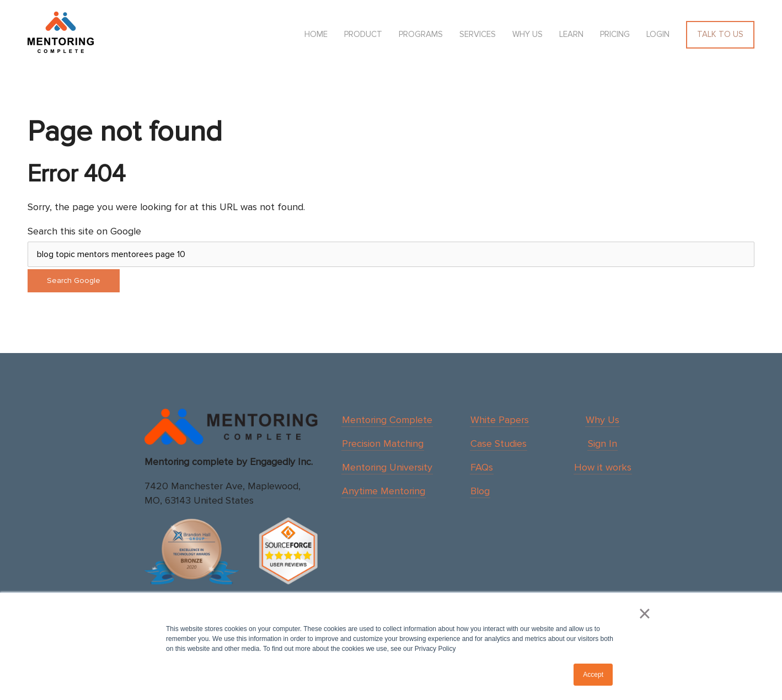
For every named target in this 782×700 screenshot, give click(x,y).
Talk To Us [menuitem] (720, 34)
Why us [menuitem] (527, 34)
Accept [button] (593, 675)
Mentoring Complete (387, 420)
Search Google (74, 280)
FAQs (482, 467)
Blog (480, 491)
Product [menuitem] (363, 34)
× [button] (644, 613)
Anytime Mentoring (384, 491)
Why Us (602, 420)
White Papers (500, 420)
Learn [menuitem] (571, 34)
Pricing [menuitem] (615, 34)
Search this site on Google (84, 231)
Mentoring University (387, 467)
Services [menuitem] (478, 34)
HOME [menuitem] (316, 34)
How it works (603, 467)
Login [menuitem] (658, 34)
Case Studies (499, 443)
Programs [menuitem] (421, 34)
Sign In (602, 443)
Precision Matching (383, 443)
